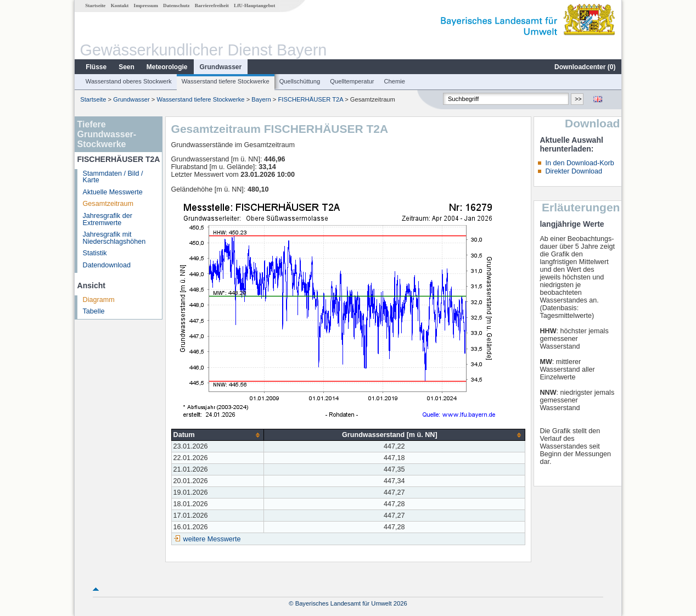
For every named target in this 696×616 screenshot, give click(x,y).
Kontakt (120, 5)
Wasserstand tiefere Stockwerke (226, 81)
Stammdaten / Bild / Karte (113, 177)
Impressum (146, 5)
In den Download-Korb (579, 163)
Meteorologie (167, 67)
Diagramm (99, 300)
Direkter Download (574, 171)
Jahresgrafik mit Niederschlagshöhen (114, 238)
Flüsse (96, 67)
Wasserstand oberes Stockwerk (129, 81)
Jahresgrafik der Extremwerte (108, 219)
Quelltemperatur (352, 81)
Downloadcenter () (585, 67)
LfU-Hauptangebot (254, 5)
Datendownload (107, 265)
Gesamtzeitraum (108, 204)
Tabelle (94, 311)
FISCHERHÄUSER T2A (311, 99)
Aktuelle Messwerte (113, 192)
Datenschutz (176, 5)
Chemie (395, 81)
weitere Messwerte (212, 539)
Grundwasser (221, 67)
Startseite (95, 5)
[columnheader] (218, 435)
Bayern (261, 99)
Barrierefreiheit (212, 5)
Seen (127, 67)
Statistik (95, 253)
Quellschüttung (300, 81)
